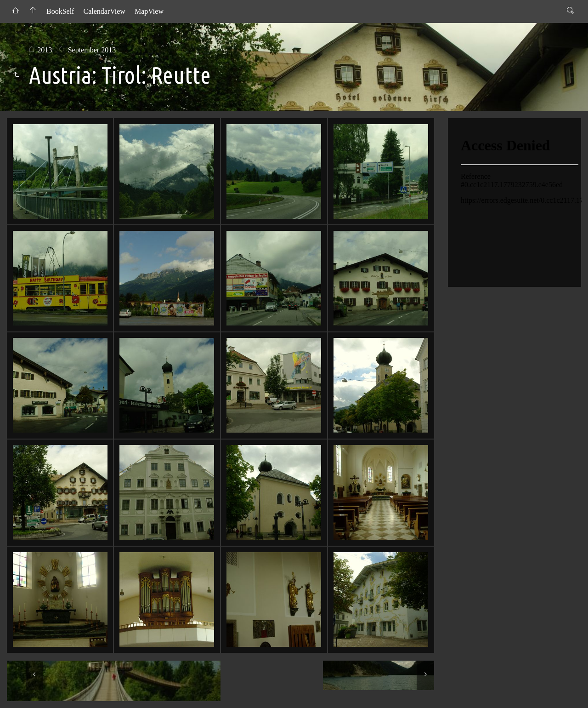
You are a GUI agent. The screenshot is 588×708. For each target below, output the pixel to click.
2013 (45, 50)
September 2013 (92, 50)
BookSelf (60, 11)
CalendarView (104, 11)
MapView (149, 11)
